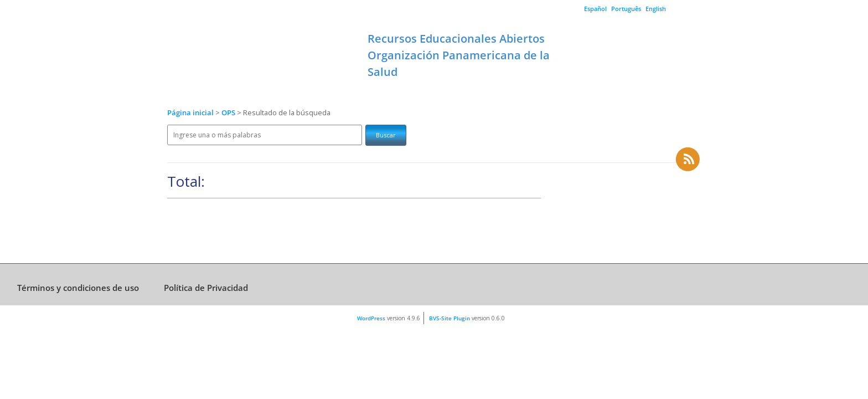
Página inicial (190, 113)
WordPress (371, 318)
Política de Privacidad (206, 288)
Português (626, 9)
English (656, 9)
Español (595, 9)
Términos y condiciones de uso (78, 288)
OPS (229, 113)
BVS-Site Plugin (449, 318)
